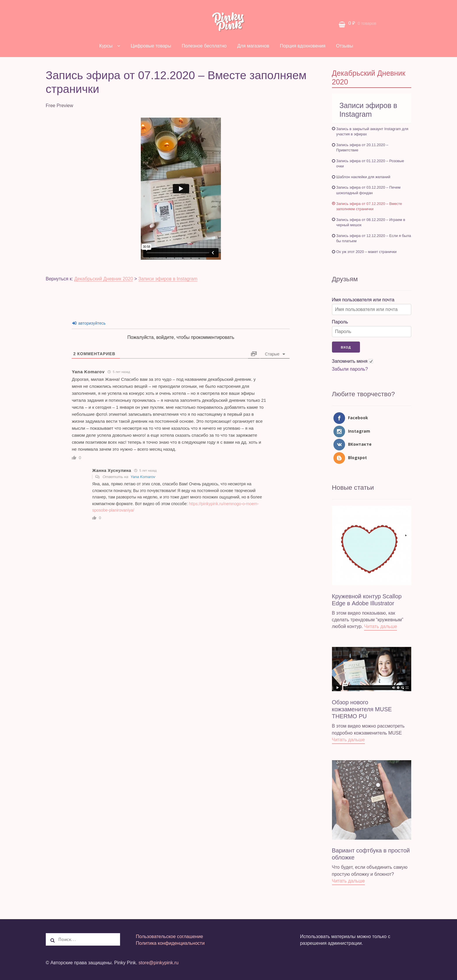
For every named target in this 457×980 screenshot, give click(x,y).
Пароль (340, 322)
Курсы (106, 46)
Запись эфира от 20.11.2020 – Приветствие (362, 148)
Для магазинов (253, 46)
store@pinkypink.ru (158, 963)
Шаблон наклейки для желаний (363, 177)
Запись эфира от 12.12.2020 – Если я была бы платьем (374, 238)
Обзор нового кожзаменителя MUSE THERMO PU (362, 709)
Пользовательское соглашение (169, 936)
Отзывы (345, 46)
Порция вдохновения (303, 46)
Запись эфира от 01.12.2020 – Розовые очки (370, 164)
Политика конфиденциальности (170, 943)
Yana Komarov (143, 477)
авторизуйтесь (89, 323)
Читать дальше (380, 626)
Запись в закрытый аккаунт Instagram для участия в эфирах (372, 132)
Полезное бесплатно (204, 46)
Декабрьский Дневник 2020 (104, 279)
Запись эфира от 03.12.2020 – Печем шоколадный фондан (369, 190)
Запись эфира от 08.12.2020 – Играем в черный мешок (371, 222)
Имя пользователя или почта (363, 300)
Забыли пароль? (350, 369)
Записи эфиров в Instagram (168, 279)
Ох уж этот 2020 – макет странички (367, 252)
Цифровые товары (151, 46)
